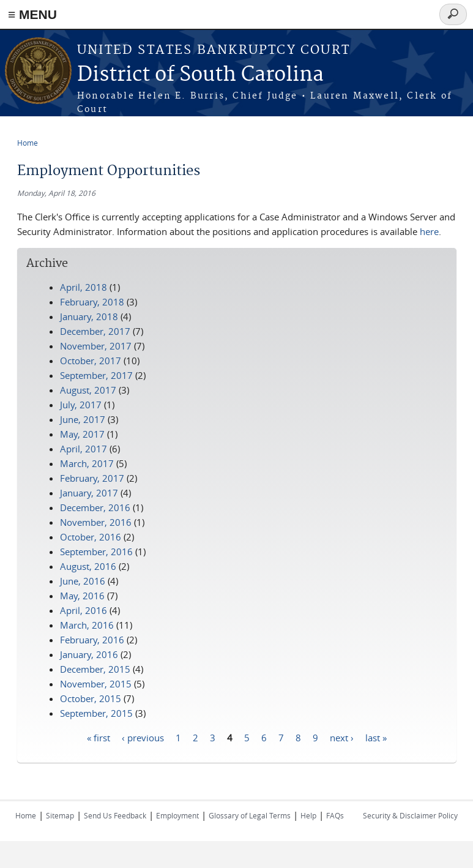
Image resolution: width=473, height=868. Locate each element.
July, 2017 (81, 405)
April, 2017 (84, 449)
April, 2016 (84, 610)
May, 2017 (82, 434)
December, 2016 (95, 507)
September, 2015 (96, 713)
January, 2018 (89, 316)
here (429, 231)
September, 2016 (96, 552)
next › (342, 737)
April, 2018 (84, 287)
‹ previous (143, 737)
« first (99, 737)
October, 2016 (91, 537)
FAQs (335, 815)
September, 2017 (96, 375)
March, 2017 (87, 463)
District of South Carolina (200, 75)
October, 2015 (91, 698)
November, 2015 (96, 684)
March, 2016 (87, 625)
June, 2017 (83, 419)
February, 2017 (92, 478)
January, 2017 (89, 493)
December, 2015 (95, 669)
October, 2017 (91, 361)
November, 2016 (96, 522)
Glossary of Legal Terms (250, 815)
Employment (177, 815)
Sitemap (60, 815)
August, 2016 (88, 566)
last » (376, 737)
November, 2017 (96, 346)
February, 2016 (92, 640)
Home (28, 143)
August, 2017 (88, 390)
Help (308, 815)
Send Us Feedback (115, 815)
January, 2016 (89, 654)
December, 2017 (95, 331)
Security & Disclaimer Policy (410, 815)
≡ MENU (32, 14)
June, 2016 (83, 581)
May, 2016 (82, 596)
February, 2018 (92, 302)
